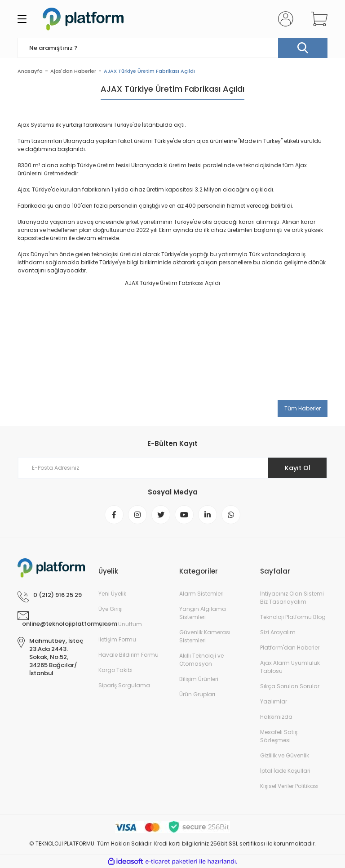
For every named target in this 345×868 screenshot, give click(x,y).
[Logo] (83, 19)
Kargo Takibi (115, 670)
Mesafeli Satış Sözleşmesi (279, 736)
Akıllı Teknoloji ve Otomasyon (201, 660)
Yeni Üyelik (112, 594)
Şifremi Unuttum (120, 624)
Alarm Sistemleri (201, 594)
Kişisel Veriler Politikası (289, 786)
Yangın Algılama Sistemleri (203, 613)
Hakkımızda (276, 717)
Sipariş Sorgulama (124, 685)
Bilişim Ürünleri (199, 679)
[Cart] (317, 19)
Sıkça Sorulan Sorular (290, 686)
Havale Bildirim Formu (128, 655)
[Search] (172, 48)
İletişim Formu (117, 639)
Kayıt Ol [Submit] (298, 468)
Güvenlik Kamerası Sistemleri (205, 636)
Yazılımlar (274, 701)
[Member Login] (284, 19)
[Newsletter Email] (172, 468)
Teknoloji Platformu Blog (293, 617)
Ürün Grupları (197, 694)
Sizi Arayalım (278, 632)
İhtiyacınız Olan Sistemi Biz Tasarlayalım (292, 598)
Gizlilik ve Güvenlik (285, 755)
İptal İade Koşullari (285, 771)
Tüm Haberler (303, 408)
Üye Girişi (111, 609)
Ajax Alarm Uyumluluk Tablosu (290, 667)
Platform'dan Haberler (290, 648)
